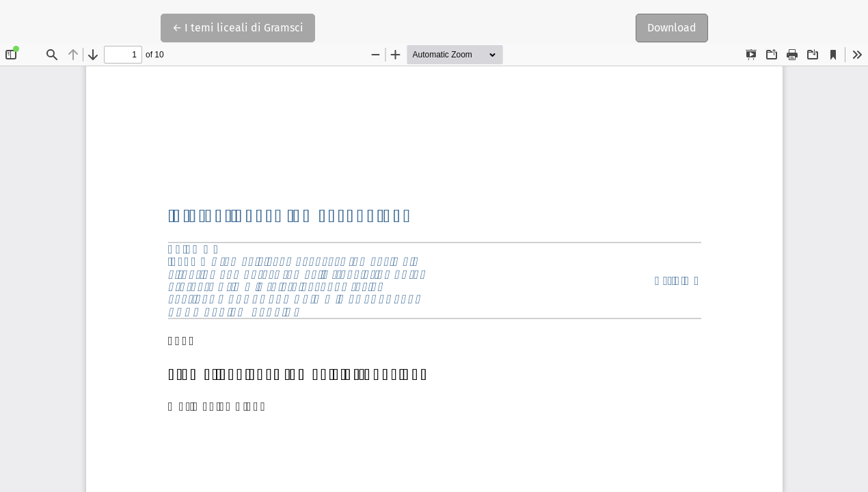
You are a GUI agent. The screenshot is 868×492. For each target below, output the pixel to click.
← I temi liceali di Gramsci (238, 27)
